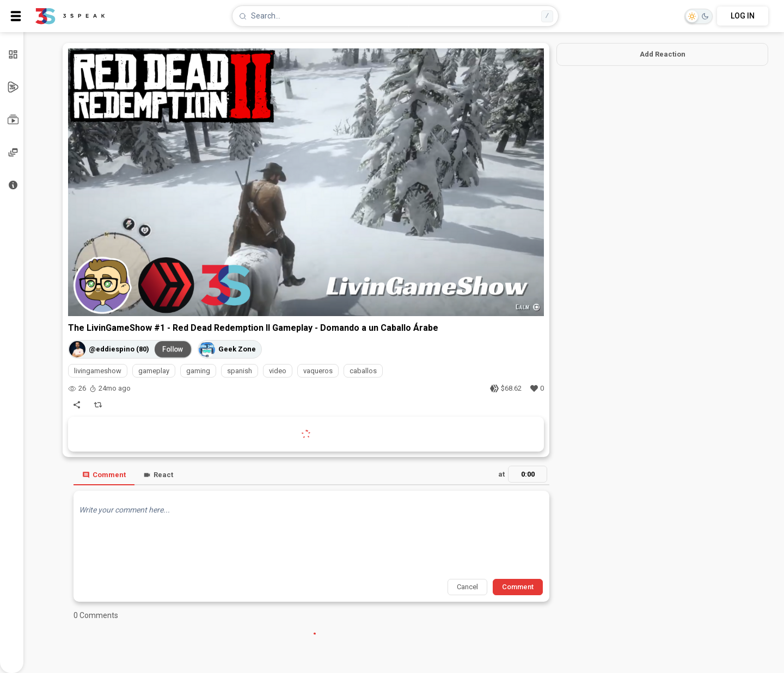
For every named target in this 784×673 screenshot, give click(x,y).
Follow (173, 349)
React (158, 475)
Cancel (467, 587)
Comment (104, 475)
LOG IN (743, 16)
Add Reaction (663, 54)
